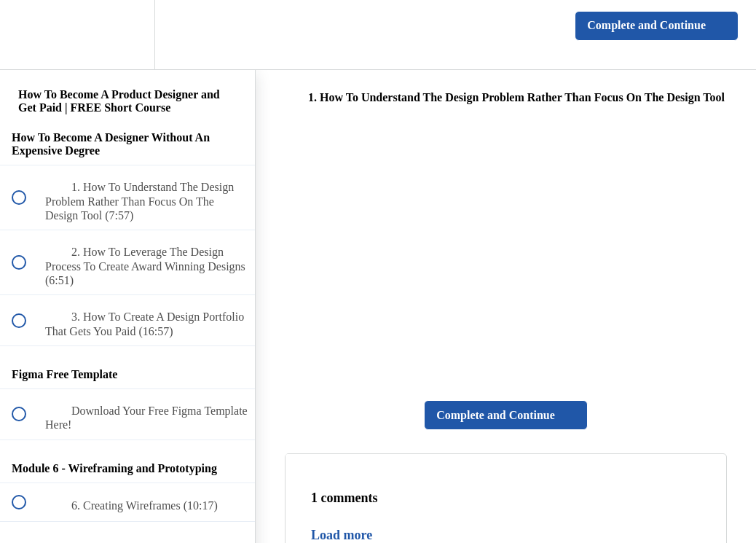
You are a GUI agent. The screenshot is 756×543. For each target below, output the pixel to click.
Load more (342, 535)
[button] (27, 35)
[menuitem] (127, 35)
